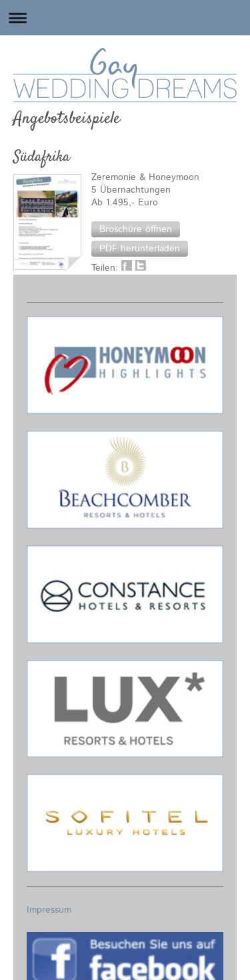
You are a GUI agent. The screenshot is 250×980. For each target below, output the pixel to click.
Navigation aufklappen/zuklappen (125, 18)
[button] (136, 229)
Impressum (49, 910)
